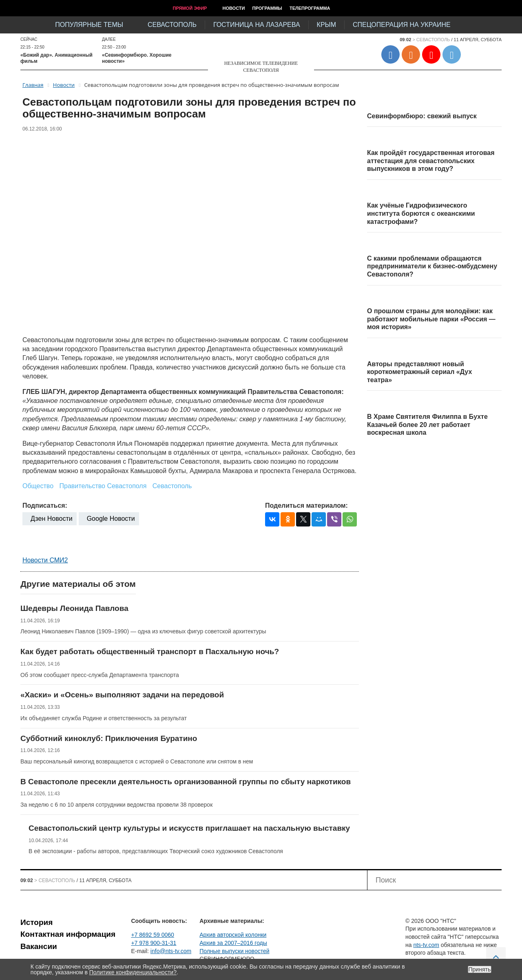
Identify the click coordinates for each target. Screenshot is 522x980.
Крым (326, 25)
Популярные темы (89, 25)
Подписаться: (45, 505)
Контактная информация (68, 934)
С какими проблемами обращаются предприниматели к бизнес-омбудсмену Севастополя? (432, 266)
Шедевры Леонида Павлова (74, 608)
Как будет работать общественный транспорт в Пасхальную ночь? (150, 651)
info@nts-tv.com (171, 951)
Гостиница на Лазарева (257, 25)
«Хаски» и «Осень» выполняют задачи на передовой (122, 695)
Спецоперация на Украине (402, 25)
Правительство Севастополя (103, 486)
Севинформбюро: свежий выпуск (422, 116)
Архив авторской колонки (233, 935)
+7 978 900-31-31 (154, 943)
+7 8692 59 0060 (153, 935)
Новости (233, 8)
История (36, 922)
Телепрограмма (310, 8)
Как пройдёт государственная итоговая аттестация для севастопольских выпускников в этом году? (431, 161)
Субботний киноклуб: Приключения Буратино (109, 738)
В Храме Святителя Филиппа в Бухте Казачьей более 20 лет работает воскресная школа (427, 425)
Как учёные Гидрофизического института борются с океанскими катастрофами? (421, 213)
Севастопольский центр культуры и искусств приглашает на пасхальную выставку (189, 828)
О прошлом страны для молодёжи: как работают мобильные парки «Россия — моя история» (431, 319)
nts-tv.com (426, 945)
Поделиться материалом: (306, 505)
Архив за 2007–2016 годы (233, 943)
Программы (267, 8)
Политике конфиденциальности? (133, 972)
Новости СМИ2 (45, 560)
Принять (480, 969)
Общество (38, 486)
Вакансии (39, 946)
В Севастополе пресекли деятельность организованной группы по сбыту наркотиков (186, 782)
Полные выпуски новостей (234, 951)
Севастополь (172, 25)
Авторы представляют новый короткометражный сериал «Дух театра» (419, 372)
